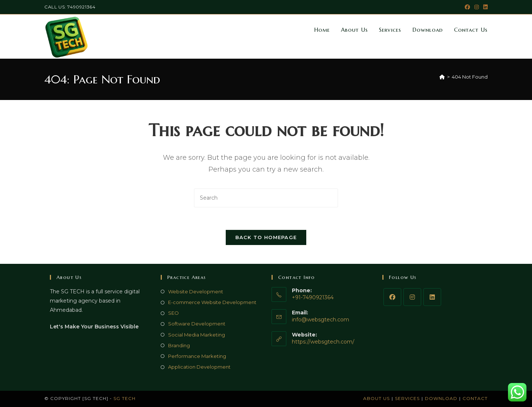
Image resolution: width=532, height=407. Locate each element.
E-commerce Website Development (212, 302)
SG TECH (125, 398)
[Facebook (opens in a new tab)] (467, 7)
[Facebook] (392, 297)
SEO (173, 313)
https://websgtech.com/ (323, 342)
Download (441, 398)
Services (407, 398)
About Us (376, 398)
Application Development (199, 367)
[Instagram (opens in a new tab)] (477, 7)
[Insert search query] (266, 198)
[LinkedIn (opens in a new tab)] (484, 7)
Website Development (196, 292)
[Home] (442, 77)
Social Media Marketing (197, 335)
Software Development (197, 324)
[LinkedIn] (432, 297)
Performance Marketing (197, 356)
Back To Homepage (266, 237)
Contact (475, 398)
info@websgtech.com (320, 320)
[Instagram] (412, 297)
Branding (179, 345)
